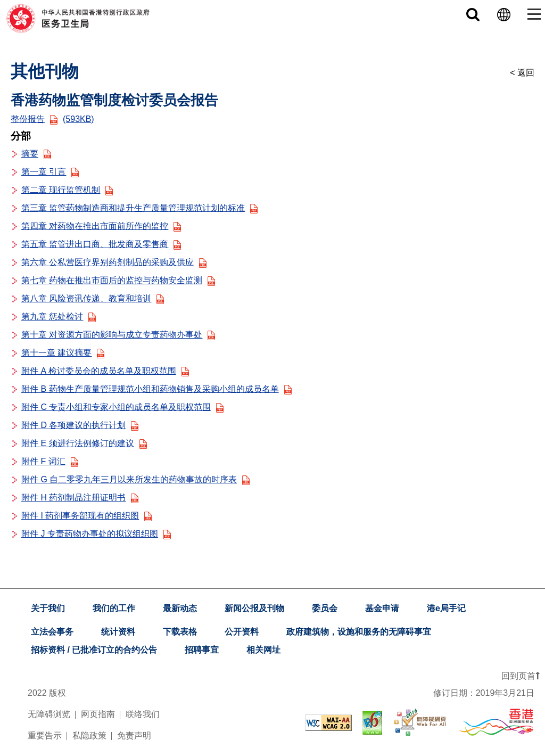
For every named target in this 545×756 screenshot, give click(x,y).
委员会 (325, 608)
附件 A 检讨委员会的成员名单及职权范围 (105, 371)
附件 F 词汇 (50, 461)
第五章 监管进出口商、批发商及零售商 (101, 244)
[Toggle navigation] (532, 14)
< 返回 (522, 73)
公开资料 (242, 632)
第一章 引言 (50, 172)
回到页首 (521, 676)
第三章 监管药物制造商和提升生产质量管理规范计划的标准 (139, 208)
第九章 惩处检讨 (59, 317)
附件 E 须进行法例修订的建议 (84, 443)
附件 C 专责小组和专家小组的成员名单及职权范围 (122, 407)
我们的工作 (114, 608)
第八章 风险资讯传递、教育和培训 (93, 298)
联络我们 (143, 714)
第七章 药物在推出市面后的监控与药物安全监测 (118, 280)
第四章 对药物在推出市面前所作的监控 (101, 226)
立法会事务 (52, 632)
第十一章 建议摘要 (63, 353)
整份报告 (52, 119)
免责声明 (134, 736)
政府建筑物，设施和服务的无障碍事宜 (359, 632)
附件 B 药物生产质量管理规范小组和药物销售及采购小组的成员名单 (156, 389)
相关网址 (263, 650)
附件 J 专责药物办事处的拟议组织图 (96, 534)
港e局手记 (446, 608)
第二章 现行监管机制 (67, 190)
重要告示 (45, 736)
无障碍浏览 (49, 714)
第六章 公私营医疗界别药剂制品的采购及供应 (114, 262)
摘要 (36, 154)
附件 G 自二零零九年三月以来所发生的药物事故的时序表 (135, 479)
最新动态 (180, 608)
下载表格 (180, 632)
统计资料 (118, 632)
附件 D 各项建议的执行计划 (80, 425)
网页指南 (98, 714)
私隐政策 (89, 736)
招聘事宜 (202, 650)
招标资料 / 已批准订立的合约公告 (94, 650)
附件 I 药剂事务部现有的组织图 (86, 516)
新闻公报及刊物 (254, 608)
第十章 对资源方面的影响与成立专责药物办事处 (118, 335)
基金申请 (382, 608)
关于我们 (48, 608)
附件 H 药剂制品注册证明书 (80, 498)
